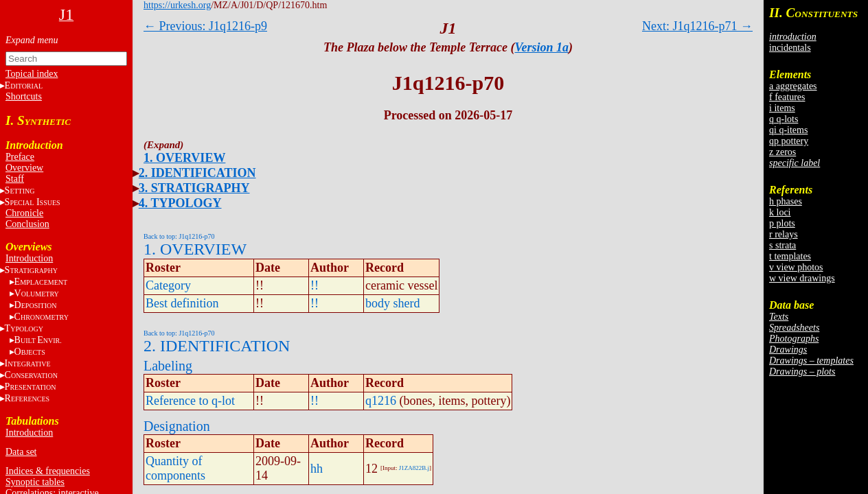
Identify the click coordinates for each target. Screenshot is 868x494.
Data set (21, 452)
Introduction (29, 258)
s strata (783, 245)
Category (168, 285)
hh (317, 469)
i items (782, 108)
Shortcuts (24, 96)
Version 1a (542, 47)
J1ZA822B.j (414, 468)
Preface (20, 157)
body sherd (393, 303)
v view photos (796, 267)
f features (787, 97)
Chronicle (24, 213)
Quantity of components (175, 468)
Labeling (168, 366)
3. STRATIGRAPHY (194, 188)
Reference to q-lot (190, 401)
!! (315, 285)
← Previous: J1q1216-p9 (205, 26)
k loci (780, 212)
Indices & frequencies (48, 471)
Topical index (32, 74)
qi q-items (788, 130)
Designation (177, 426)
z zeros (783, 152)
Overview (24, 168)
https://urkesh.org (177, 5)
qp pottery (789, 141)
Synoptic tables (35, 482)
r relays (784, 234)
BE (38, 340)
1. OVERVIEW (184, 158)
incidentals (790, 48)
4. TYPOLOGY (180, 203)
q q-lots (784, 119)
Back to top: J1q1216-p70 (179, 236)
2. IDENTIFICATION (197, 173)
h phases (786, 201)
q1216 (381, 401)
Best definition (182, 303)
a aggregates (793, 86)
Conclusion (27, 224)
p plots (782, 223)
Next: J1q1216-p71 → (697, 26)
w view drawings (802, 278)
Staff (15, 179)
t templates (790, 256)
